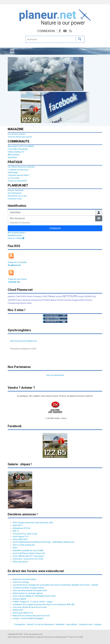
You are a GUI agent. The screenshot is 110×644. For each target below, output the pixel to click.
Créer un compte (16, 238)
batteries (11, 297)
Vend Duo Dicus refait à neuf (25, 534)
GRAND (88, 297)
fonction (81, 297)
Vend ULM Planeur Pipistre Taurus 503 (29, 553)
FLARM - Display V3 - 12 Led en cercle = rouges (33, 602)
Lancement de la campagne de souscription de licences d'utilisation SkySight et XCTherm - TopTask (55, 585)
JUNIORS (12, 300)
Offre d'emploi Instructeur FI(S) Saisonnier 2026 (33, 523)
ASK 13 (16, 531)
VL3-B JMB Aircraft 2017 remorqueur (28, 556)
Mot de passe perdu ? (17, 233)
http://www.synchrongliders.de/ (24, 341)
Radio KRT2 (18, 525)
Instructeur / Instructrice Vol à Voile (28, 559)
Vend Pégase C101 (21, 537)
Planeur (52, 296)
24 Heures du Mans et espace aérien (28, 588)
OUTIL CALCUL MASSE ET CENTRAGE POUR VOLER (34, 596)
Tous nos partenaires (55, 375)
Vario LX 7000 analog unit (24, 545)
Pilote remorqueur (20, 562)
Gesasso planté (19, 599)
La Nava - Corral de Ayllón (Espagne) (28, 618)
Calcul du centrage (21, 582)
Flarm (15, 548)
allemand (26, 300)
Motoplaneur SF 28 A (21, 528)
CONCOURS (21, 297)
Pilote (29, 303)
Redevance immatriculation (25, 579)
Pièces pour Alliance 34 (23, 613)
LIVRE (44, 296)
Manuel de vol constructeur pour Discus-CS (31, 616)
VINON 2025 (18, 610)
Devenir (23, 303)
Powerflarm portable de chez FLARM (28, 551)
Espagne (75, 300)
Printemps (37, 297)
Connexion (46, 31)
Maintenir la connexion (20, 223)
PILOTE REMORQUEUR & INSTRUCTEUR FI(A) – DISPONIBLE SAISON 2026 (44, 542)
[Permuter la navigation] (12, 51)
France (47, 300)
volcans (59, 297)
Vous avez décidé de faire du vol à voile (30, 607)
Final (94, 297)
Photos (29, 297)
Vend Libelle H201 (20, 539)
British (82, 300)
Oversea (88, 300)
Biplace (54, 300)
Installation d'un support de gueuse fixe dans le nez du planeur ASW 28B (44, 604)
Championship (14, 303)
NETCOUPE (70, 296)
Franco (19, 300)
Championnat (37, 300)
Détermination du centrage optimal (28, 593)
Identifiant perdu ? (15, 235)
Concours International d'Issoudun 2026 (30, 591)
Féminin (60, 300)
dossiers (68, 300)
